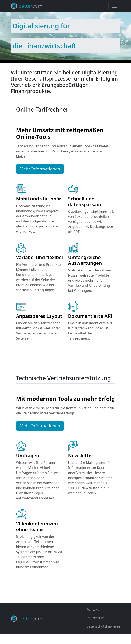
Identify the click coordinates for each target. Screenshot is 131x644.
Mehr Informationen (40, 169)
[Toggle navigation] (114, 6)
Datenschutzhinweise (103, 626)
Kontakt (92, 609)
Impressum (95, 618)
